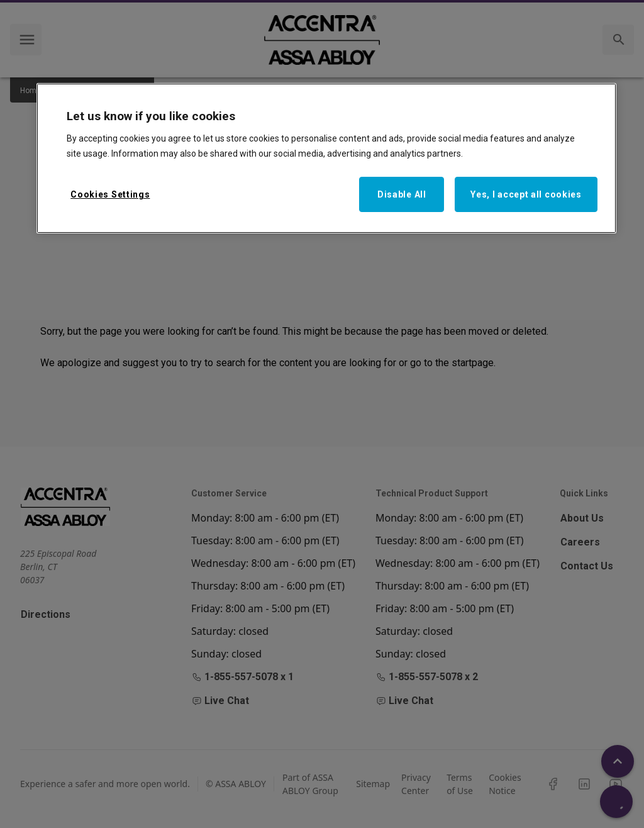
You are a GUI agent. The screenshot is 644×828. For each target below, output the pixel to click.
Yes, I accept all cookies (526, 194)
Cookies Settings (110, 194)
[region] (326, 159)
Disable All (402, 194)
